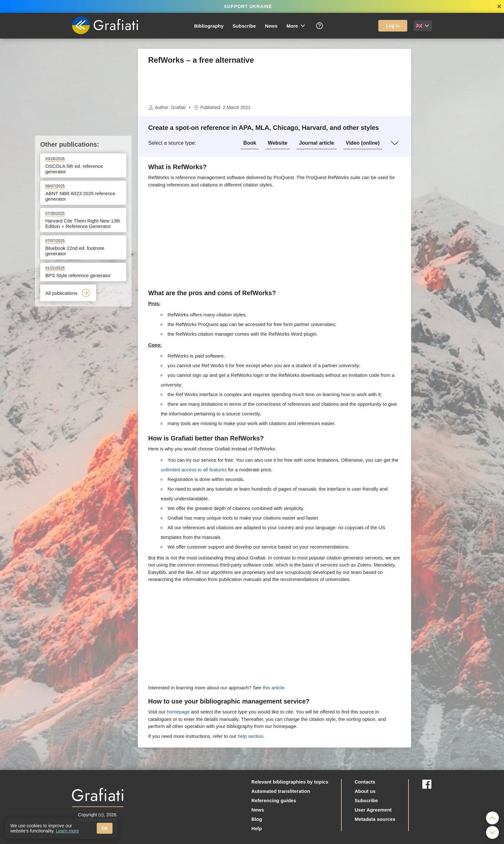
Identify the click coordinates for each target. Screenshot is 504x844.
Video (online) (363, 143)
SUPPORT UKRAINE (248, 6)
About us (365, 791)
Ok (105, 828)
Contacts (365, 782)
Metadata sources (375, 819)
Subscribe (244, 26)
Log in (393, 26)
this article (274, 688)
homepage (178, 712)
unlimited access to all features (194, 470)
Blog (257, 819)
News (271, 26)
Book (250, 143)
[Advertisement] (443, 145)
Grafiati (178, 107)
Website (278, 143)
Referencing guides (274, 800)
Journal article (316, 143)
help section (250, 736)
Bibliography (209, 26)
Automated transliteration (281, 791)
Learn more (67, 831)
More (296, 26)
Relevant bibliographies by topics (290, 782)
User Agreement (373, 810)
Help (257, 828)
